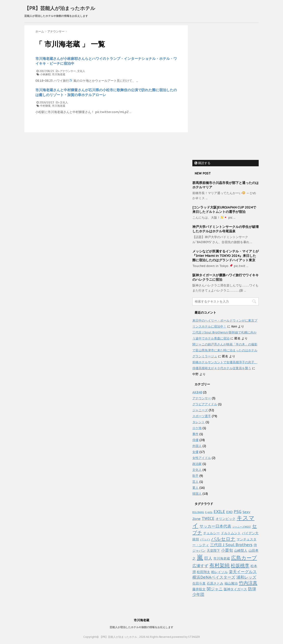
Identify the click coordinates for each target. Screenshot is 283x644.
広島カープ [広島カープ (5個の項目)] (244, 558)
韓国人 (197, 494)
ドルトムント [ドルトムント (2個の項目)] (231, 533)
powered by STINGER (186, 637)
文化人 (81, 71)
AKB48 (197, 392)
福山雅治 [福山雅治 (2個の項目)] (231, 583)
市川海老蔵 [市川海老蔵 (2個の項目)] (222, 558)
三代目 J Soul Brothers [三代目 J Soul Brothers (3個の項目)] (231, 545)
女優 (195, 452)
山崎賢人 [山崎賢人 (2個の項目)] (241, 550)
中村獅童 (45, 106)
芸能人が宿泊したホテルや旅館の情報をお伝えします (141, 627)
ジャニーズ (200, 410)
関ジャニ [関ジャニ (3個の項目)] (215, 589)
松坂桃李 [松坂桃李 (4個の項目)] (240, 565)
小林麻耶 (45, 74)
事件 (195, 434)
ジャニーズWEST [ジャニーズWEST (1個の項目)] (242, 527)
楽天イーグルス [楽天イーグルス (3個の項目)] (243, 572)
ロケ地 (197, 428)
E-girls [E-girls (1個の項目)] (209, 512)
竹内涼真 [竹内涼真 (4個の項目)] (248, 583)
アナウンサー (68, 71)
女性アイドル (202, 458)
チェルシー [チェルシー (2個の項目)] (211, 533)
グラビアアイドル (205, 404)
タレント (199, 422)
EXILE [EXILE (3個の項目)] (219, 511)
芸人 (195, 482)
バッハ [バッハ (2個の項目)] (205, 539)
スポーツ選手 (202, 416)
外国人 (197, 446)
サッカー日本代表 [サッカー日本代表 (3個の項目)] (215, 526)
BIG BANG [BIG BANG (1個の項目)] (198, 512)
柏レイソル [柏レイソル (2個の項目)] (219, 572)
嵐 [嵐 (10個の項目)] (200, 557)
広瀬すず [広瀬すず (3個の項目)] (200, 566)
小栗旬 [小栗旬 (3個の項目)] (227, 550)
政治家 (197, 464)
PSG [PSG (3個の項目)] (238, 511)
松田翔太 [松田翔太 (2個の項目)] (203, 572)
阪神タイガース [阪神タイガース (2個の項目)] (235, 589)
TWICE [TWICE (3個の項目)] (208, 518)
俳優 (195, 440)
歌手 (195, 476)
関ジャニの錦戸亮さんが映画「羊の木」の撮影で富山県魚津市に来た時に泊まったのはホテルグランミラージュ (225, 350)
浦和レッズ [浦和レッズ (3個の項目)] (246, 577)
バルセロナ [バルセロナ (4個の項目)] (223, 539)
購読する (203, 163)
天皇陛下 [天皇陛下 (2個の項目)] (213, 550)
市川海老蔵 (59, 74)
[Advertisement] (226, 91)
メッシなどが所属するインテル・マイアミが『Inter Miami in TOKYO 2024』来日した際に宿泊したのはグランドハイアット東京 (226, 256)
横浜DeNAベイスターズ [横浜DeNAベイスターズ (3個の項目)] (214, 577)
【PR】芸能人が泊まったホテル (60, 8)
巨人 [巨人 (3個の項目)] (208, 558)
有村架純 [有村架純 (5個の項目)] (220, 565)
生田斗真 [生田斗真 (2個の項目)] (199, 583)
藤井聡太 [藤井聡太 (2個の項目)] (199, 589)
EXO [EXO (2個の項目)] (229, 512)
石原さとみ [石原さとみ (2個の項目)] (215, 583)
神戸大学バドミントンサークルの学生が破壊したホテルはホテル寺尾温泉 (226, 229)
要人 (195, 488)
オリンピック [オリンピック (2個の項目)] (226, 519)
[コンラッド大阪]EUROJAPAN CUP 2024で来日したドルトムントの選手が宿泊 (224, 209)
